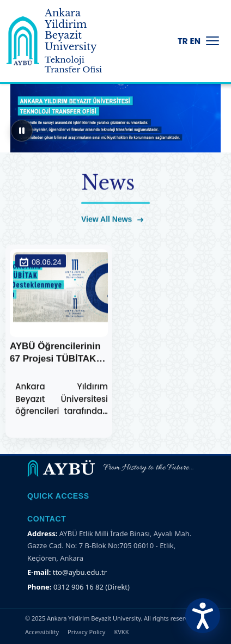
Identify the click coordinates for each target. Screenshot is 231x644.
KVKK (121, 632)
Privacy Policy (86, 632)
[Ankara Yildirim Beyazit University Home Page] (23, 41)
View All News (112, 220)
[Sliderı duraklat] (22, 131)
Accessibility (42, 632)
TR (183, 41)
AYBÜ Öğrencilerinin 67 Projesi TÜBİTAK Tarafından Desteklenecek (59, 354)
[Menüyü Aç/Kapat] (212, 41)
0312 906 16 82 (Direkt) (92, 587)
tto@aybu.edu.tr (80, 572)
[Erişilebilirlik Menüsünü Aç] (203, 616)
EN (195, 41)
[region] (115, 109)
